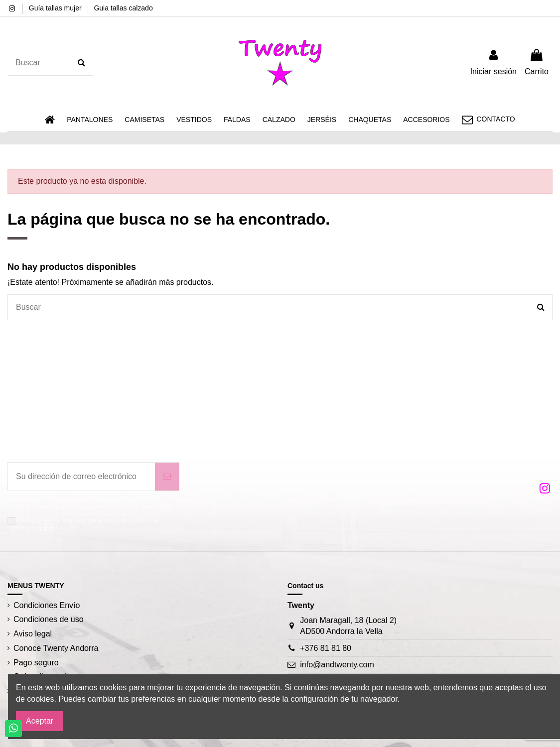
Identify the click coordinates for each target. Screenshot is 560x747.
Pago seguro (36, 663)
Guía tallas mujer (56, 8)
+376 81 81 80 (326, 648)
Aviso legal (33, 634)
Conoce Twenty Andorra (56, 648)
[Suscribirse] (167, 477)
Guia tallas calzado (123, 8)
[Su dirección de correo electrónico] (81, 477)
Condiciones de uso (49, 619)
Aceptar (40, 721)
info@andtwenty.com (337, 665)
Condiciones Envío (47, 605)
